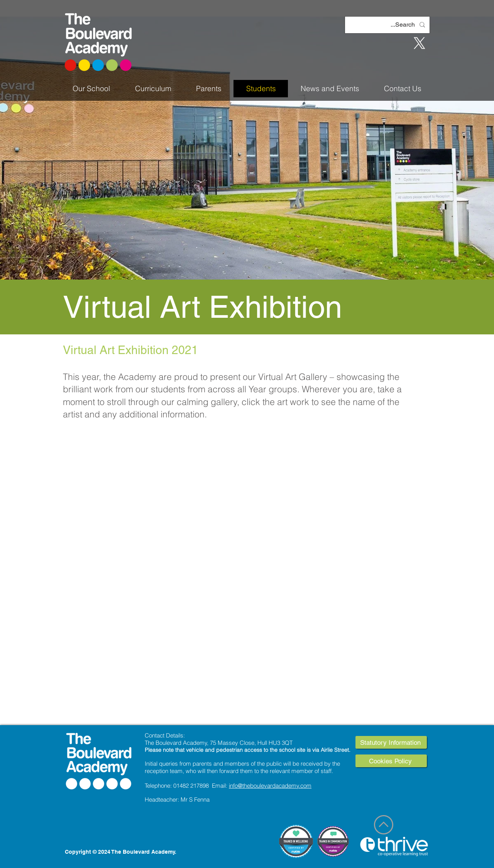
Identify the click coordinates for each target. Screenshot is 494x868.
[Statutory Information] (391, 742)
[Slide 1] (247, 260)
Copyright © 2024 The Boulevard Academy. (121, 852)
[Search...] (388, 25)
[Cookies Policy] (391, 761)
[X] (420, 43)
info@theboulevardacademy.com (270, 786)
